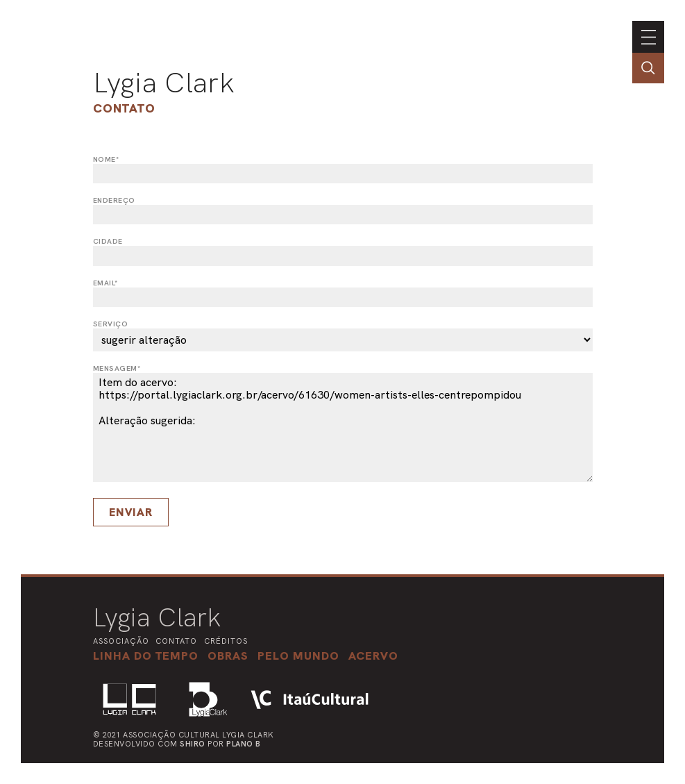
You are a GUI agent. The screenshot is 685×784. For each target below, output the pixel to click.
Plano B (244, 744)
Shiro (193, 744)
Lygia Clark (164, 83)
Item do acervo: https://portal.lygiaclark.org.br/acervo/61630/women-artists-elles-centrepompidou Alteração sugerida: (343, 427)
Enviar (131, 512)
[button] (298, 656)
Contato (124, 108)
